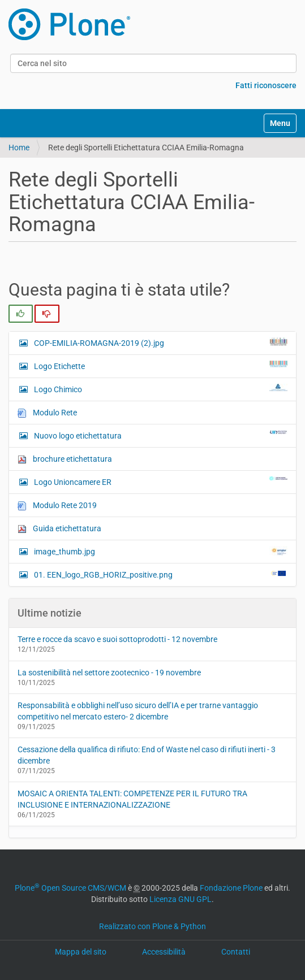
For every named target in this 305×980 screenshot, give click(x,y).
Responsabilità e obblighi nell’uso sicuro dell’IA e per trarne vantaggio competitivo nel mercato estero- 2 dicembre (138, 711)
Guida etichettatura (59, 529)
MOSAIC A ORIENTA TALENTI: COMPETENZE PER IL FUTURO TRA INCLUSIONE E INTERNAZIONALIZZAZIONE (132, 799)
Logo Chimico (160, 389)
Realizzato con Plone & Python (152, 926)
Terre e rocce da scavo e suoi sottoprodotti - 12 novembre (117, 639)
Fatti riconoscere (266, 85)
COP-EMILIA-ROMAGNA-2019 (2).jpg (160, 342)
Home (19, 148)
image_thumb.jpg (160, 551)
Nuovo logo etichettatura (160, 435)
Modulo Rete (47, 413)
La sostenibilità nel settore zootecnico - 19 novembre (109, 673)
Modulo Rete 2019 (57, 506)
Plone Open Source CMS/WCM (70, 888)
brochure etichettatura (65, 459)
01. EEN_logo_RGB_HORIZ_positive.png (160, 574)
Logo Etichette (160, 366)
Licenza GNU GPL (181, 899)
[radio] (21, 314)
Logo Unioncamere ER (160, 482)
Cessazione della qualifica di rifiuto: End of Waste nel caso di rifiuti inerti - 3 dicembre (147, 755)
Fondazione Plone (231, 888)
